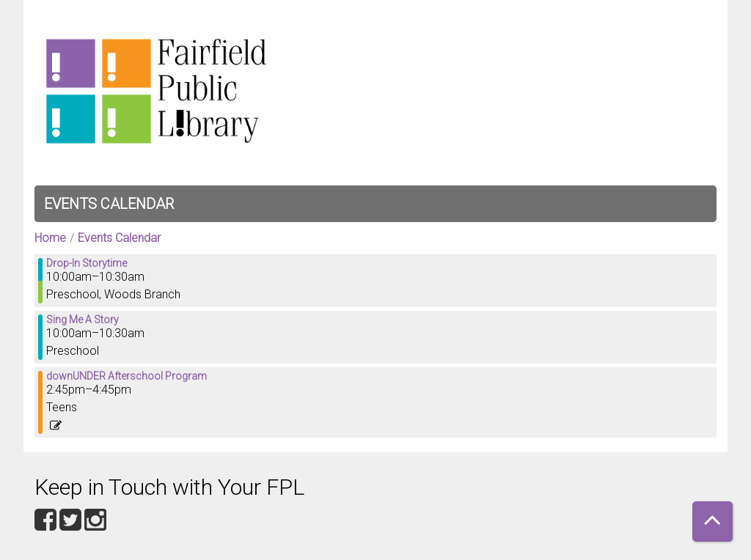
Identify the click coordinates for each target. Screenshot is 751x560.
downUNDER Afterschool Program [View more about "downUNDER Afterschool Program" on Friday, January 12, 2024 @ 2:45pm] (127, 376)
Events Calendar (109, 204)
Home (50, 238)
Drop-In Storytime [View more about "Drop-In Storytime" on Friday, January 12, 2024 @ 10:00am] (87, 263)
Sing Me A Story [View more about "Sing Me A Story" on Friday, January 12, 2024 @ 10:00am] (83, 320)
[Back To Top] (712, 522)
